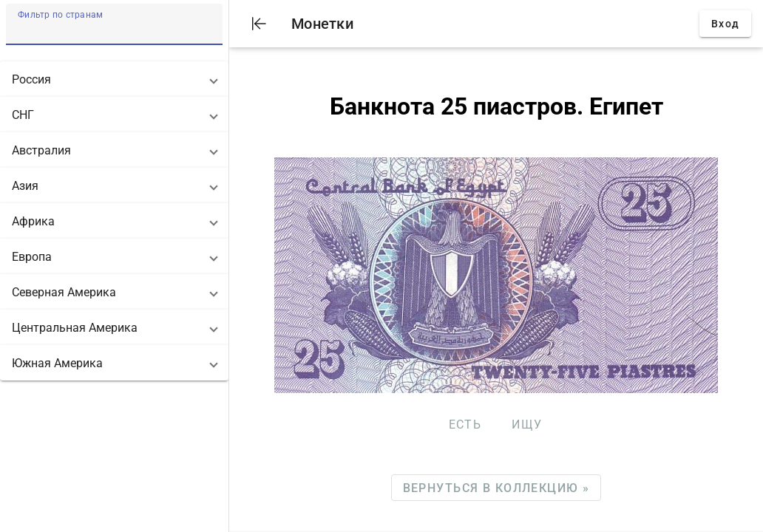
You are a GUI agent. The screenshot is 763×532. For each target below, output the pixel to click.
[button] (114, 79)
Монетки (322, 24)
